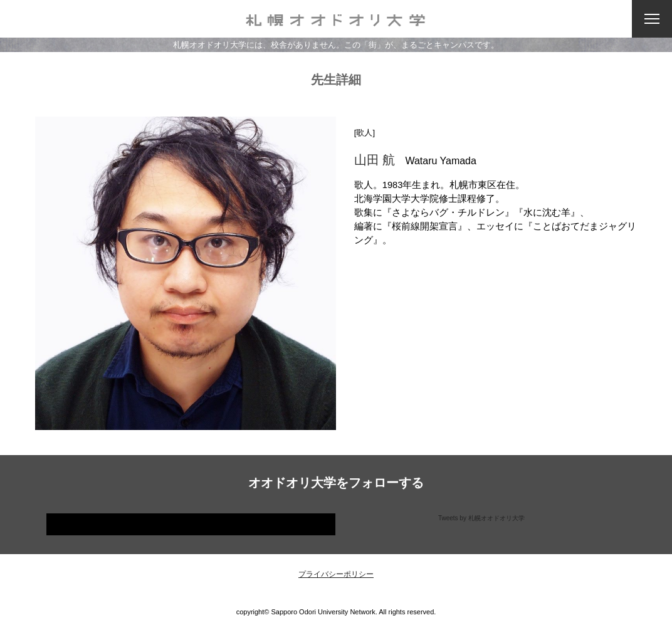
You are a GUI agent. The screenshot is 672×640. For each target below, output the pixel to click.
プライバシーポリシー (336, 574)
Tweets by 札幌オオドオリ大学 (481, 518)
